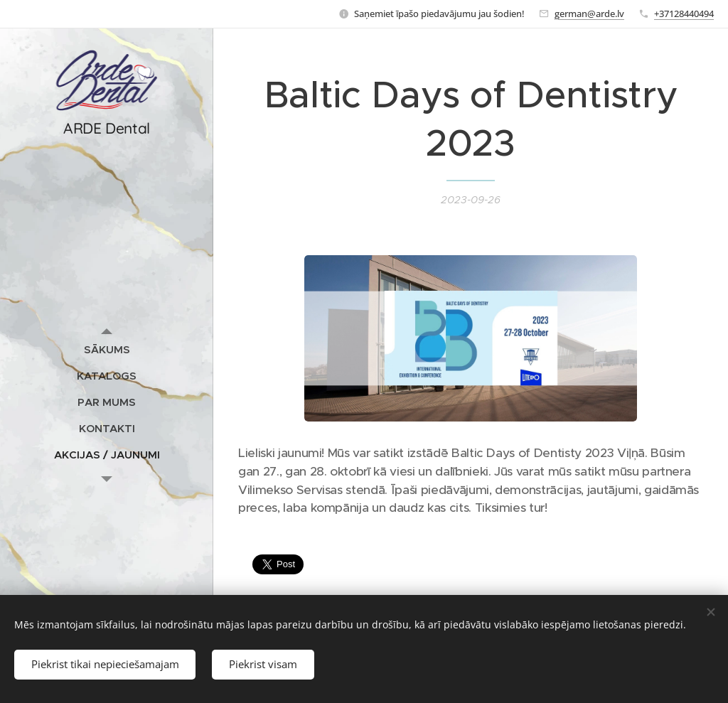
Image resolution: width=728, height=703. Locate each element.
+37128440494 (684, 14)
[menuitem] (107, 349)
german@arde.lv (589, 14)
